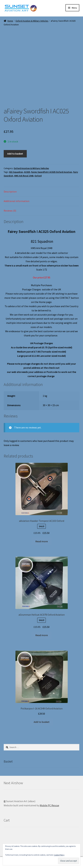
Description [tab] (10, 192)
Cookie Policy (59, 855)
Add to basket (15, 154)
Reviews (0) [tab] (10, 211)
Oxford (38, 176)
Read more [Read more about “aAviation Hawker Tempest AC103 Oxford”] (42, 541)
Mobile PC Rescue (49, 805)
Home (10, 21)
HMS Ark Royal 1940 (24, 176)
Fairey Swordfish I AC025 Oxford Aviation (52, 172)
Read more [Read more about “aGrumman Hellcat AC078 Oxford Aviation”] (42, 635)
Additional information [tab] (17, 201)
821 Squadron (16, 172)
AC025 (27, 172)
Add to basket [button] (42, 722)
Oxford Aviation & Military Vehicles (32, 21)
